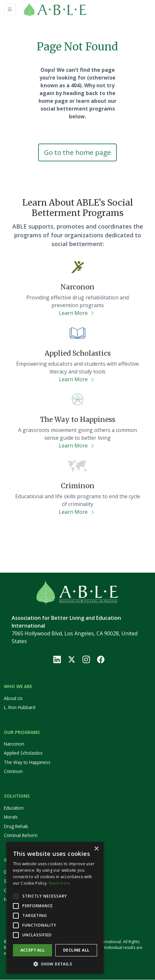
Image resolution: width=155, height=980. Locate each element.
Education (14, 808)
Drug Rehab (16, 826)
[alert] (55, 908)
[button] (55, 964)
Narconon (14, 744)
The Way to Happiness (27, 762)
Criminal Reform (21, 835)
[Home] (65, 9)
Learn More (77, 313)
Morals (11, 817)
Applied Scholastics (23, 753)
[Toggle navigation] (10, 9)
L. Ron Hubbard (20, 707)
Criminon (13, 771)
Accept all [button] (33, 950)
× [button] (96, 849)
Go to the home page (77, 152)
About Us (13, 698)
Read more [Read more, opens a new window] (60, 883)
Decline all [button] (76, 950)
